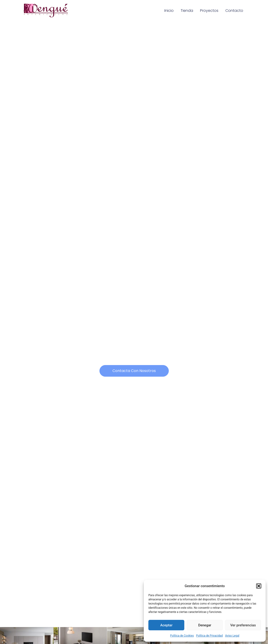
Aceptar (166, 625)
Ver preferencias (243, 625)
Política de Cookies (182, 636)
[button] (259, 586)
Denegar (205, 625)
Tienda (187, 11)
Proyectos (209, 11)
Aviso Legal (232, 636)
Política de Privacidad (209, 636)
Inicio (169, 11)
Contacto (234, 11)
